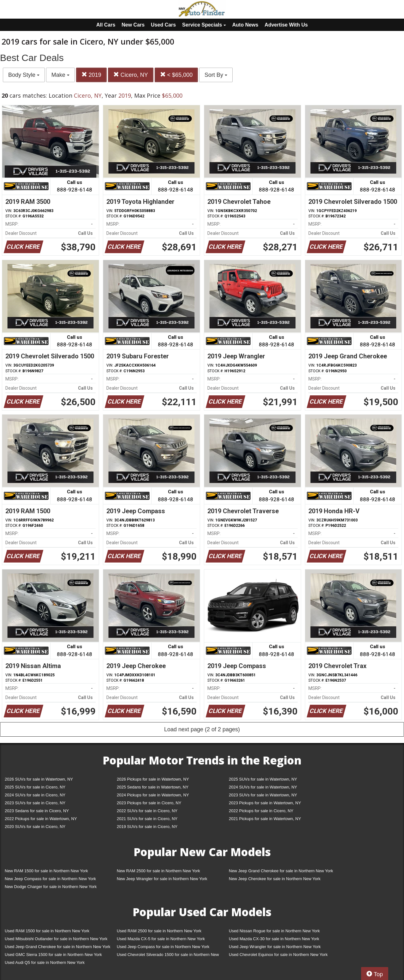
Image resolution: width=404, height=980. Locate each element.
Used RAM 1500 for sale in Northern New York (47, 931)
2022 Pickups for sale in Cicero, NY (261, 811)
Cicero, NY (131, 75)
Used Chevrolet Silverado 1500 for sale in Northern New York (168, 956)
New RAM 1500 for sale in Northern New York (46, 871)
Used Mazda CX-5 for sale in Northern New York (161, 939)
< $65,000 (176, 75)
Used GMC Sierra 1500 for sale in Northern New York (53, 955)
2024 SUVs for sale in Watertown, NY (263, 787)
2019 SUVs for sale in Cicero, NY (147, 827)
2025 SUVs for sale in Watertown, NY (263, 779)
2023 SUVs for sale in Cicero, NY (35, 803)
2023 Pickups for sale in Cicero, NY (149, 803)
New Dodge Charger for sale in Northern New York (51, 887)
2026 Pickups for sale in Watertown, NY (153, 779)
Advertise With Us (286, 25)
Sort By (216, 75)
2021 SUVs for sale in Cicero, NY (147, 819)
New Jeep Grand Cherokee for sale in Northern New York (281, 871)
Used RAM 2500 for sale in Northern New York (159, 931)
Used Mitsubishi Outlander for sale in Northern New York (56, 939)
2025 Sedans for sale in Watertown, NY (153, 787)
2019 (91, 75)
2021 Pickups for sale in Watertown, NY (265, 819)
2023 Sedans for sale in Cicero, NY (37, 811)
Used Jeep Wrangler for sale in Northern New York (275, 947)
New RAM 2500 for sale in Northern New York (158, 871)
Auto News (245, 25)
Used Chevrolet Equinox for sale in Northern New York (278, 955)
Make (60, 75)
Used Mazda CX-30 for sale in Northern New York (274, 939)
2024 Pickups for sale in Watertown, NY (153, 795)
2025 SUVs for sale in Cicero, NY (35, 787)
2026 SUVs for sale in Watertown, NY (39, 779)
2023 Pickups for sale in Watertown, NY (265, 803)
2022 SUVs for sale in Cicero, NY (147, 811)
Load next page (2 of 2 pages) (202, 729)
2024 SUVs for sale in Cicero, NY (35, 795)
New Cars (133, 25)
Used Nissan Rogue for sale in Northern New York (274, 931)
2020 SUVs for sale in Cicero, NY (35, 827)
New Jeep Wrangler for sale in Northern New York (162, 879)
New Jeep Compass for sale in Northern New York (50, 879)
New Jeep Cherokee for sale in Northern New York (275, 879)
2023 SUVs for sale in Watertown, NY (263, 795)
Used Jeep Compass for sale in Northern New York (163, 947)
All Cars (106, 25)
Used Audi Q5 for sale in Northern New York (45, 962)
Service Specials (204, 25)
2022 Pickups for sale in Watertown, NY (41, 819)
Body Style (24, 75)
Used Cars (163, 25)
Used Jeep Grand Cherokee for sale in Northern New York (58, 947)
